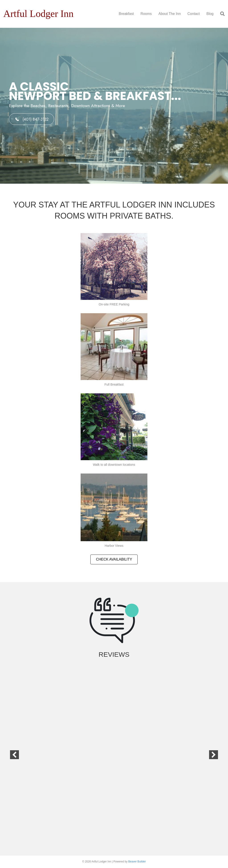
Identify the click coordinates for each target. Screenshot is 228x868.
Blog (210, 14)
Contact (194, 14)
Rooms (146, 14)
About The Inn (170, 14)
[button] (32, 119)
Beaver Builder (137, 862)
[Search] (221, 14)
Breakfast (126, 14)
